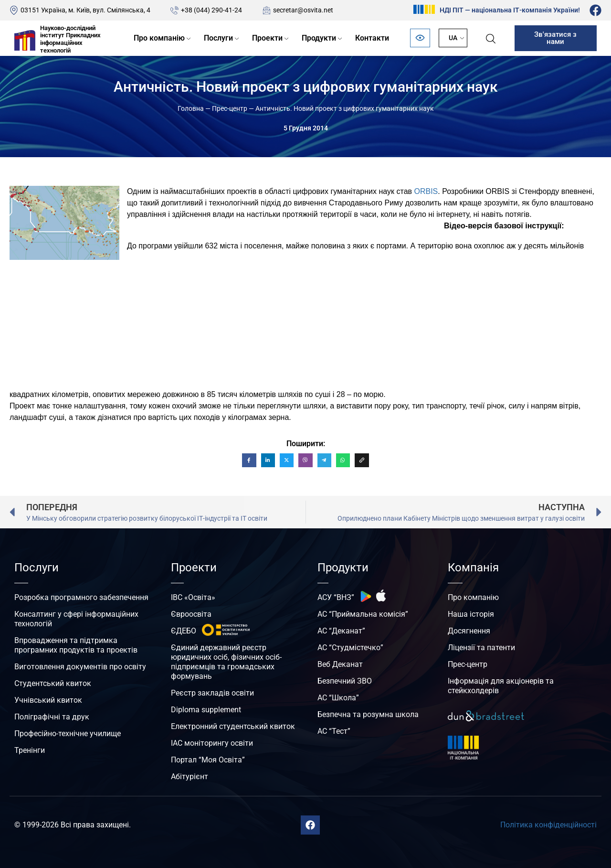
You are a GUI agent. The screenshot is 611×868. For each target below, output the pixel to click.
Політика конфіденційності (548, 825)
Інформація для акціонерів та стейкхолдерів (501, 686)
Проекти (267, 38)
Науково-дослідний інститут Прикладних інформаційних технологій (70, 39)
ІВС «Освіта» (193, 597)
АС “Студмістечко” (350, 648)
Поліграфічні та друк (52, 717)
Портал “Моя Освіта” (208, 760)
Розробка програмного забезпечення (81, 597)
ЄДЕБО (184, 631)
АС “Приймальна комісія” (363, 614)
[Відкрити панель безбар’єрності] (420, 38)
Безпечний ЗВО (345, 681)
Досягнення (469, 631)
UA (453, 38)
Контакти (372, 38)
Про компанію (159, 38)
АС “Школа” (338, 698)
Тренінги (30, 750)
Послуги (218, 38)
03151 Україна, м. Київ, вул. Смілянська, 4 (85, 10)
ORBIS (426, 191)
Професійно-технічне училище (68, 734)
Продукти (319, 38)
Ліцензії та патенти (481, 648)
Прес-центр (230, 108)
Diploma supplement (206, 710)
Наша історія (471, 614)
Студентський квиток (53, 683)
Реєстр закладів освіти (212, 693)
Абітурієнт (190, 777)
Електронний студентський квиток (233, 726)
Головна (191, 108)
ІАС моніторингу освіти (212, 743)
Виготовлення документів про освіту (80, 667)
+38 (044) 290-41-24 (211, 10)
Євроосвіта (191, 614)
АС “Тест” (334, 731)
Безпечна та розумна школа (368, 714)
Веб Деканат (340, 664)
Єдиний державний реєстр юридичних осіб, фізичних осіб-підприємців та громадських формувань (226, 662)
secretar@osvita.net (303, 10)
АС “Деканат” (341, 631)
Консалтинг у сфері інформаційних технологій (76, 619)
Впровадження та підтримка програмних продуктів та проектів (76, 645)
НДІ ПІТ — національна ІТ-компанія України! (510, 10)
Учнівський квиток (48, 700)
